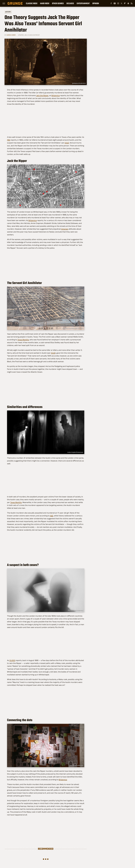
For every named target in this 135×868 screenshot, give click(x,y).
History (8, 12)
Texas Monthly (23, 340)
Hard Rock (45, 3)
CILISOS (12, 660)
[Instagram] (118, 3)
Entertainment (83, 3)
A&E (52, 516)
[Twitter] (121, 3)
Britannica (56, 95)
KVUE (67, 143)
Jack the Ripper (42, 95)
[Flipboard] (125, 3)
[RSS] (132, 3)
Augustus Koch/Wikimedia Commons (73, 328)
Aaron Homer (11, 35)
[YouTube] (115, 3)
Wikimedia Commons (77, 206)
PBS (9, 140)
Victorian (65, 229)
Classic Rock (32, 3)
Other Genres (58, 3)
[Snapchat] (128, 3)
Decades (70, 3)
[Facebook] (111, 3)
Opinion (96, 3)
